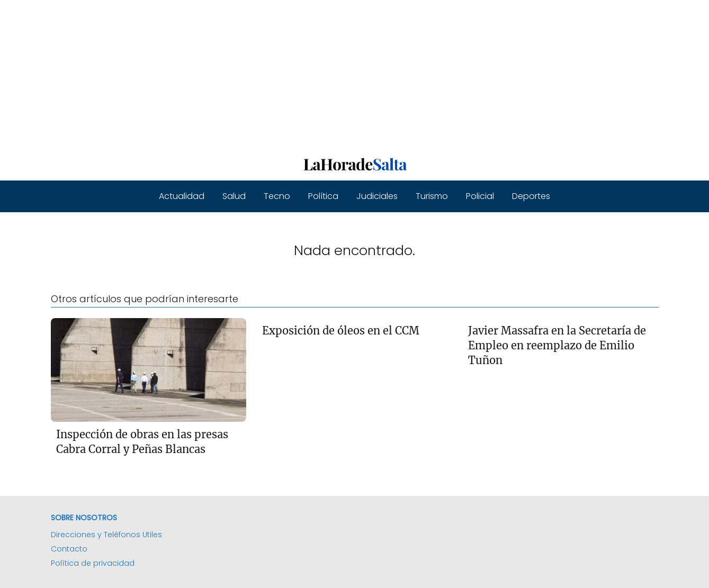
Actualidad (182, 196)
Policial (480, 196)
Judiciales (377, 196)
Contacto (69, 549)
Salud (234, 196)
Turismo (432, 196)
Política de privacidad (93, 563)
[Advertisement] (318, 74)
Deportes (531, 196)
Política (323, 196)
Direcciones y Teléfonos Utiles (106, 535)
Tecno (277, 196)
